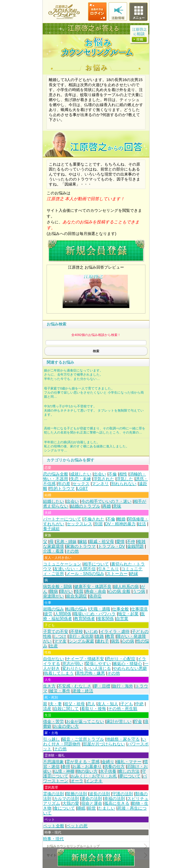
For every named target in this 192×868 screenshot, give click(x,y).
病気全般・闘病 (58, 587)
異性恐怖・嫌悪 (90, 673)
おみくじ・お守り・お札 (94, 776)
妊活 (142, 524)
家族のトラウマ (81, 546)
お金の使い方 (66, 726)
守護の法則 (123, 794)
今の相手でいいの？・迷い (106, 501)
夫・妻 (56, 704)
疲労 (48, 614)
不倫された (94, 519)
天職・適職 (100, 609)
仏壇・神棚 (64, 771)
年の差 (64, 484)
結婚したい (54, 501)
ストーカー (117, 574)
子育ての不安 (56, 632)
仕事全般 (121, 609)
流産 (47, 709)
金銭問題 (135, 546)
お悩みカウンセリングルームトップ (73, 846)
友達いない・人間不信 (75, 569)
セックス (81, 484)
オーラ (77, 781)
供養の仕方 (114, 767)
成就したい (81, 474)
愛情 (120, 542)
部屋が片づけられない (104, 744)
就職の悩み (54, 609)
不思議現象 (53, 762)
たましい (107, 808)
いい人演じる (98, 668)
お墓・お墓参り (87, 767)
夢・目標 (102, 686)
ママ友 (60, 641)
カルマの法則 (66, 799)
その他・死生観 (123, 709)
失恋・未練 (81, 479)
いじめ (91, 632)
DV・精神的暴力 (120, 524)
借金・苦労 (53, 722)
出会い (100, 474)
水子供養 (108, 771)
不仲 (131, 542)
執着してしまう (59, 673)
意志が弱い (73, 664)
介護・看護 (53, 551)
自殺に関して (66, 709)
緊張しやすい (98, 664)
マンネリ (100, 484)
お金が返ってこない (85, 722)
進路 (100, 636)
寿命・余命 (96, 591)
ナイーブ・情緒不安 (85, 659)
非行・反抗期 (81, 636)
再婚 (107, 506)
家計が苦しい (119, 722)
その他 (72, 551)
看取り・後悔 (94, 709)
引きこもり (108, 569)
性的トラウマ (62, 488)
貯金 (138, 722)
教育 (110, 636)
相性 (123, 474)
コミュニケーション (62, 564)
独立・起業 (128, 614)
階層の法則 (77, 794)
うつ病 (139, 591)
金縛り (108, 762)
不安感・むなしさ (75, 686)
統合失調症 (77, 596)
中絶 (139, 704)
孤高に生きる (117, 803)
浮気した (125, 479)
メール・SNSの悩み (85, 574)
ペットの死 (77, 826)
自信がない (54, 659)
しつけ (60, 636)
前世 (92, 808)
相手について (96, 564)
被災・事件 (60, 691)
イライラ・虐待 (115, 632)
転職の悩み (77, 609)
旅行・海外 (123, 686)
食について (64, 808)
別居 (99, 524)
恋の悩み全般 (56, 474)
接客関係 (105, 619)
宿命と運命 (92, 803)
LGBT (82, 488)
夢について (130, 776)
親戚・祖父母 (102, 542)
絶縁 (134, 574)
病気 (115, 641)
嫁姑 (83, 542)
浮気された (104, 479)
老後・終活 (83, 691)
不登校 (77, 632)
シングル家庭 (81, 641)
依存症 (95, 596)
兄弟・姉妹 (66, 542)
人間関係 (63, 614)
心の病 (128, 641)
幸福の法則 (115, 799)
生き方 (49, 686)
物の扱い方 (87, 771)
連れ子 (103, 641)
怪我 (79, 591)
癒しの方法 (129, 771)
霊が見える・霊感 (83, 762)
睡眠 (81, 808)
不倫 (113, 474)
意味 (117, 506)
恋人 (91, 704)
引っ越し (51, 739)
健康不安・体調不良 (93, 587)
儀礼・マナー (129, 762)
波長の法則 (100, 794)
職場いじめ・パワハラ (95, 614)
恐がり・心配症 (121, 659)
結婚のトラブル (85, 506)
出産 (54, 646)
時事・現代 (53, 839)
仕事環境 (139, 609)
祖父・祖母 (74, 704)
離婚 (121, 519)
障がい (66, 591)
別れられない (124, 484)
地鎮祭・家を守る (123, 739)
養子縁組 (51, 529)
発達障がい (54, 596)
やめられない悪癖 (130, 668)
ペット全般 (54, 826)
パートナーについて (62, 519)
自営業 (122, 619)
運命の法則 (92, 799)
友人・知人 (108, 704)
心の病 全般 (119, 591)
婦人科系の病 (126, 587)
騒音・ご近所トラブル (83, 739)
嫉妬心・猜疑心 (128, 664)
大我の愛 (71, 803)
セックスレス (79, 524)
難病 (54, 591)
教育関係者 (85, 619)
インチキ (94, 781)
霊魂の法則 (53, 794)
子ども (127, 704)
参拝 (66, 767)
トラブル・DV (111, 546)
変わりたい (73, 668)
